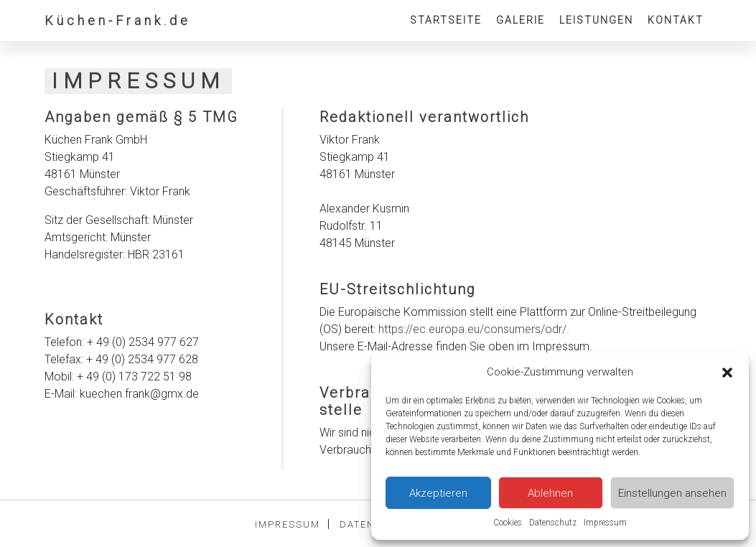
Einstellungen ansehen (672, 493)
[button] (727, 372)
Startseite (446, 20)
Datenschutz (553, 523)
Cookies (508, 523)
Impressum (605, 523)
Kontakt (676, 20)
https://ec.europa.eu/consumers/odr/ (472, 329)
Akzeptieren (438, 493)
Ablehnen (550, 493)
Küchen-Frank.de (118, 20)
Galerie (521, 20)
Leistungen (596, 20)
